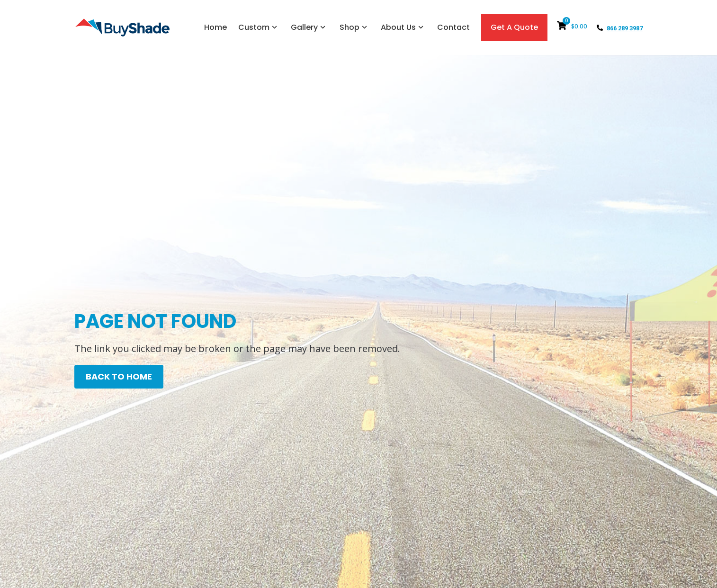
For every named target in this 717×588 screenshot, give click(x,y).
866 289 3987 (625, 28)
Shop (354, 27)
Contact (453, 27)
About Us (403, 27)
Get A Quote (514, 27)
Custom (259, 27)
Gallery (309, 27)
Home (215, 27)
